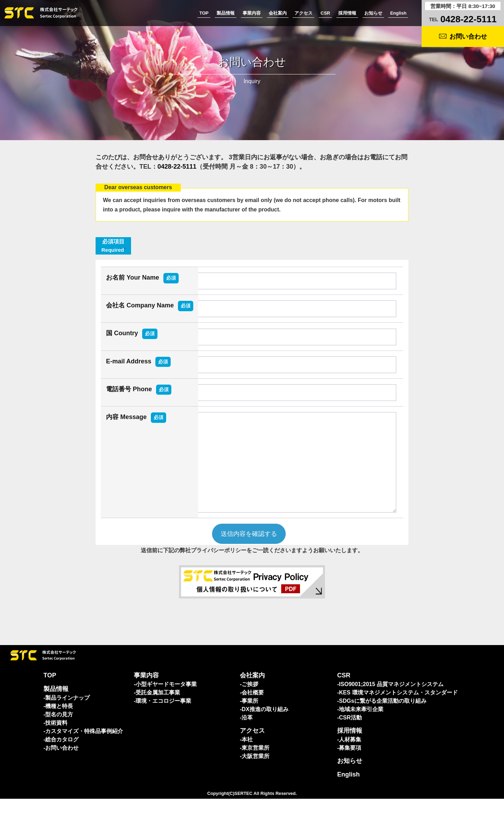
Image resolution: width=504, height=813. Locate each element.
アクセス (303, 13)
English (398, 13)
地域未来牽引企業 (361, 723)
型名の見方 (59, 729)
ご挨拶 (250, 698)
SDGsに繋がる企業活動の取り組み (383, 715)
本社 (247, 754)
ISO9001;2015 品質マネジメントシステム (391, 698)
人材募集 (350, 754)
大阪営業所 (255, 770)
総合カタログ (62, 754)
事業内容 (252, 13)
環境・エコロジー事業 (163, 715)
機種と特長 (59, 720)
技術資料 (56, 737)
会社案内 (278, 13)
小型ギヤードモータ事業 (166, 698)
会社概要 (253, 707)
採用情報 (347, 13)
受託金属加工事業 (158, 707)
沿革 (247, 732)
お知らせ (373, 13)
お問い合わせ (468, 37)
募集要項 (350, 762)
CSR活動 (350, 732)
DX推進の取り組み (265, 723)
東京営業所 (255, 762)
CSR (325, 13)
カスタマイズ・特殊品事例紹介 (84, 745)
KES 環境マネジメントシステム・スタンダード (398, 707)
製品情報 (226, 13)
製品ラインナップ (67, 712)
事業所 (250, 715)
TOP (204, 13)
